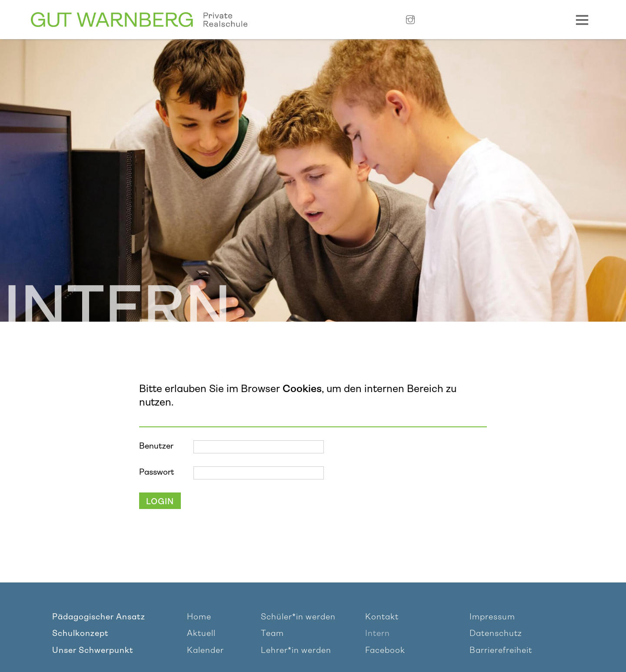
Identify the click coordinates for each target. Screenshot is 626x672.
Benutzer (156, 446)
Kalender (205, 650)
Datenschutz (496, 633)
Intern (378, 633)
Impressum (492, 617)
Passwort (157, 472)
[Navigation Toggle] (582, 20)
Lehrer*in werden (296, 650)
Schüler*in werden (298, 617)
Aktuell (201, 633)
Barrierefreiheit (501, 650)
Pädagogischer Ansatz (99, 617)
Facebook (385, 650)
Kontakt (382, 617)
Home (199, 617)
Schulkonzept (80, 633)
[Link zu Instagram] (410, 20)
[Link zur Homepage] (139, 20)
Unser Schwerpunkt (93, 650)
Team (272, 633)
